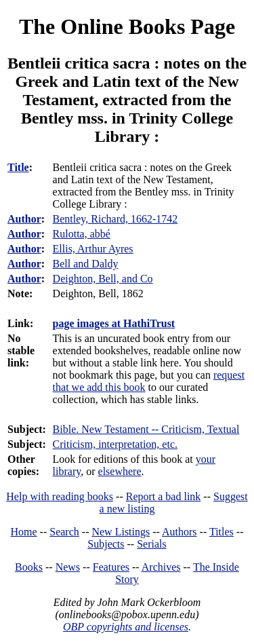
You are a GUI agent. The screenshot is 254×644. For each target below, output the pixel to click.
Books (29, 567)
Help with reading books (60, 496)
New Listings (121, 532)
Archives (161, 567)
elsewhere (120, 471)
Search (64, 532)
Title (18, 167)
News (68, 567)
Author (24, 219)
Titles (221, 532)
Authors (179, 532)
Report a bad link (164, 496)
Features (111, 567)
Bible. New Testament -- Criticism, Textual (146, 429)
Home (24, 532)
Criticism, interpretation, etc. (115, 444)
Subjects (106, 544)
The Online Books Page (127, 26)
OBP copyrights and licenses (126, 627)
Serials (152, 544)
